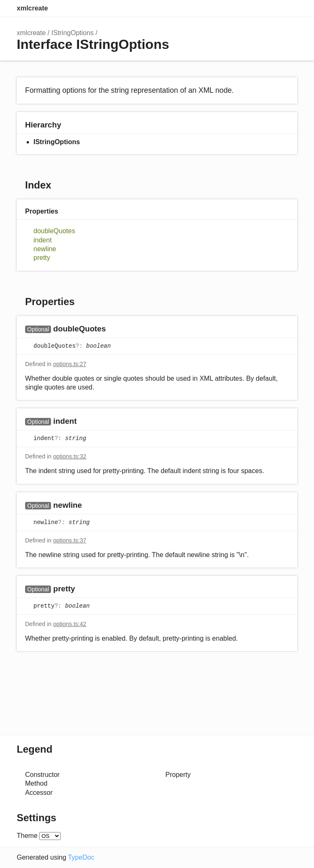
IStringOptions (73, 33)
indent (43, 240)
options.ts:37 (70, 540)
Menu (289, 8)
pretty (42, 258)
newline (45, 249)
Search (255, 8)
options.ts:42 (70, 624)
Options (272, 8)
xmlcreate (32, 8)
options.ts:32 (70, 456)
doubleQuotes (54, 231)
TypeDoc (81, 857)
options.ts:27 (70, 364)
